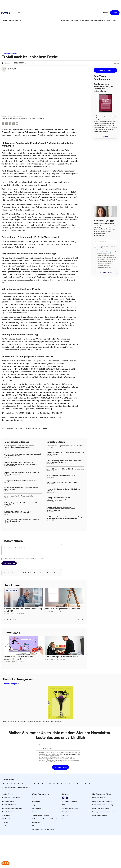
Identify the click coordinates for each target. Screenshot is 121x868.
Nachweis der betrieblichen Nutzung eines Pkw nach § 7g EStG (21, 488)
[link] (4, 20)
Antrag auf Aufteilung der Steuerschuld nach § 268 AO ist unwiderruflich (23, 455)
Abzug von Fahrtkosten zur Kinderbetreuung (20, 481)
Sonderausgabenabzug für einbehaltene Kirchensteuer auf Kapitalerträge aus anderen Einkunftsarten (21, 464)
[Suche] (105, 13)
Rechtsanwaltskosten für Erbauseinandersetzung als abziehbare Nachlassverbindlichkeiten (64, 518)
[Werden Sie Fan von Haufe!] (67, 798)
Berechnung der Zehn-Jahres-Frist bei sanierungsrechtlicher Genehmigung (18, 512)
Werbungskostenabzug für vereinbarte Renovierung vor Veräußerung (65, 453)
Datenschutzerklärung (104, 252)
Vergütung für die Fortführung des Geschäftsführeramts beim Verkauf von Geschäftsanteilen (61, 509)
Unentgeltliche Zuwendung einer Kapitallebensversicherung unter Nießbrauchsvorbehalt (58, 499)
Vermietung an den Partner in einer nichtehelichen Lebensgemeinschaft (22, 473)
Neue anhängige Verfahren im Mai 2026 (61, 476)
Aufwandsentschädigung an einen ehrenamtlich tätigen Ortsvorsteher (22, 520)
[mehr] (116, 20)
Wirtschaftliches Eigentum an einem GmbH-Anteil (65, 446)
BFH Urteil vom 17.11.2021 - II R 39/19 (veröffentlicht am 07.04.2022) (32, 413)
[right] (82, 620)
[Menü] (18, 13)
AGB (101, 248)
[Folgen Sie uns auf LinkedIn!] (63, 798)
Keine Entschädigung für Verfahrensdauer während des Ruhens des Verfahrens (65, 461)
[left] (79, 620)
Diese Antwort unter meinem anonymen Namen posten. (24, 559)
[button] (115, 13)
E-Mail (38, 744)
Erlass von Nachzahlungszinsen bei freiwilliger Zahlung (63, 490)
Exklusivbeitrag (12, 590)
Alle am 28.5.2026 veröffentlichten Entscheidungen (65, 469)
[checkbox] (3, 559)
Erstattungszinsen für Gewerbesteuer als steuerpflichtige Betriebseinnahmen (19, 447)
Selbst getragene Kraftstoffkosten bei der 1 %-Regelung (21, 504)
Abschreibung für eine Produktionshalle (19, 496)
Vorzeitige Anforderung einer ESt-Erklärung (62, 482)
